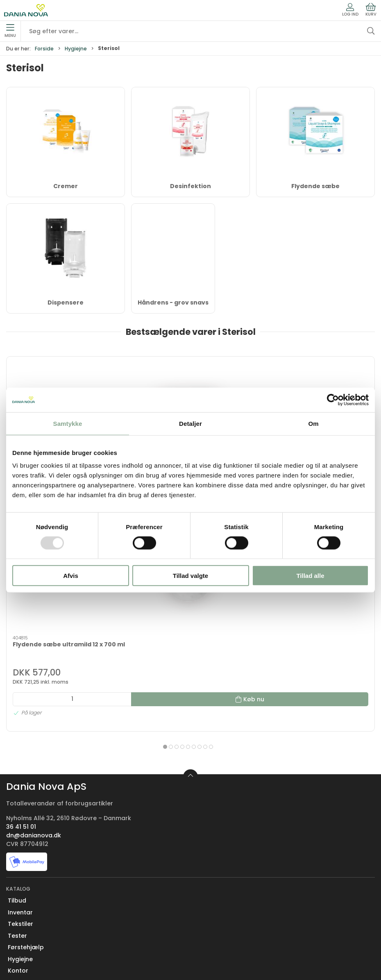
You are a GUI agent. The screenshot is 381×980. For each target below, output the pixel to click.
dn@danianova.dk (34, 648)
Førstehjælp (26, 759)
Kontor (18, 783)
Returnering (25, 912)
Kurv (371, 10)
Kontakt (20, 877)
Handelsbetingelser (37, 935)
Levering (20, 900)
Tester (17, 748)
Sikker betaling (30, 924)
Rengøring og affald (38, 818)
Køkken (19, 795)
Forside (44, 49)
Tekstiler (20, 736)
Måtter (18, 806)
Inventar (20, 725)
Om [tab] (313, 423)
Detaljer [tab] (190, 423)
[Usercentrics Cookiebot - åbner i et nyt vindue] (333, 400)
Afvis (71, 576)
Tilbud (17, 713)
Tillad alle (310, 576)
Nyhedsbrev (26, 889)
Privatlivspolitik (30, 947)
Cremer (66, 186)
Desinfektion (190, 186)
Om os (18, 865)
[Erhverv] (26, 10)
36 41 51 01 (21, 639)
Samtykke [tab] (68, 423)
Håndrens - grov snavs (173, 302)
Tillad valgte (190, 576)
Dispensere (66, 302)
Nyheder (20, 830)
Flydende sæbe (315, 186)
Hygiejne (76, 49)
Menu (10, 31)
